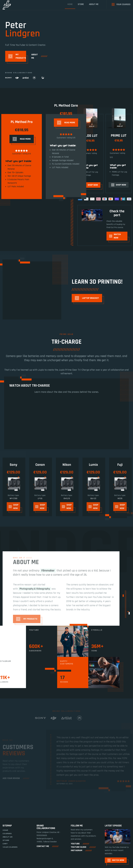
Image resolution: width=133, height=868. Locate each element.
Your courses (10, 853)
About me (94, 4)
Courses (7, 840)
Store (6, 846)
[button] (125, 803)
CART (5, 850)
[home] (7, 5)
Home (70, 4)
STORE (81, 4)
